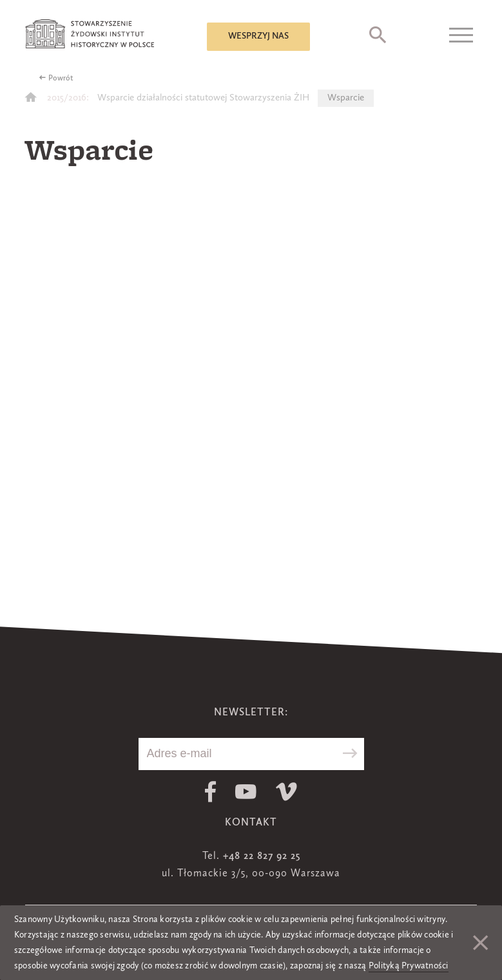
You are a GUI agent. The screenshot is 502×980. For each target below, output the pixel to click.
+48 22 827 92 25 (262, 856)
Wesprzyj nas (258, 36)
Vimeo (286, 792)
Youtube (246, 792)
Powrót (61, 79)
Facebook (210, 792)
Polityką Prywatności (409, 966)
